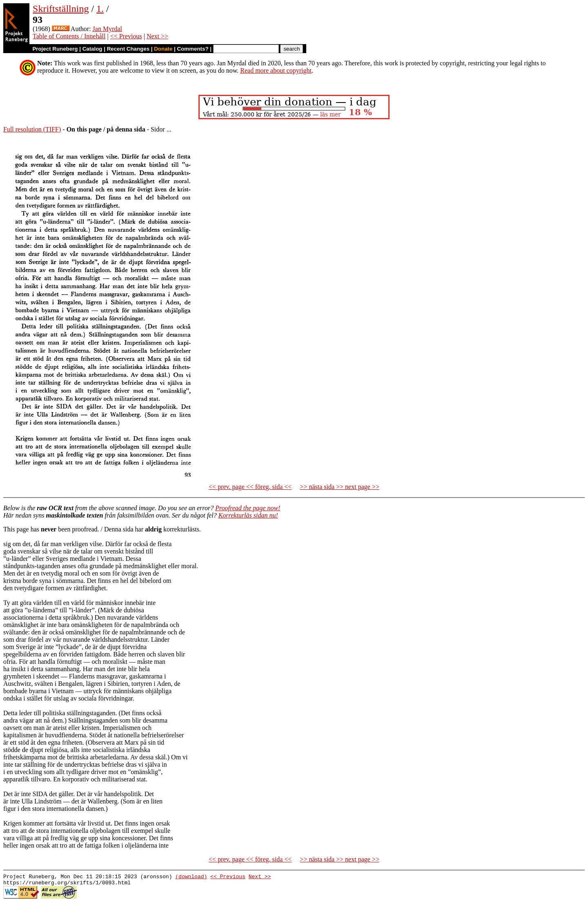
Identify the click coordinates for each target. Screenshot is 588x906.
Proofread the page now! (248, 508)
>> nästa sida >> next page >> (340, 487)
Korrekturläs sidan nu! (248, 515)
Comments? (193, 49)
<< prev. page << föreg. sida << (250, 487)
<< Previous (126, 36)
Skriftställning (61, 9)
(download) (191, 877)
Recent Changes (128, 49)
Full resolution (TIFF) (32, 129)
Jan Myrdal (107, 29)
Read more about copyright (276, 70)
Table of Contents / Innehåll (69, 36)
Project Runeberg (55, 49)
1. (100, 9)
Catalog (92, 49)
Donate (163, 49)
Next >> (157, 36)
